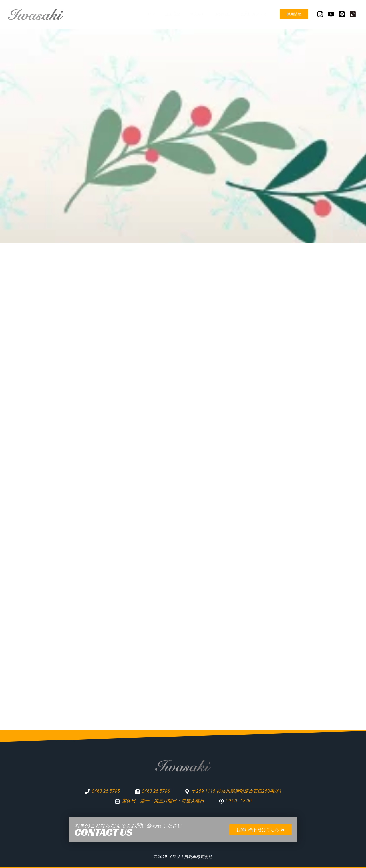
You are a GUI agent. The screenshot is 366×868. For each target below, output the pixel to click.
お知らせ (223, 14)
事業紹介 (198, 14)
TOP (151, 14)
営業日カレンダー (255, 14)
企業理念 (172, 14)
